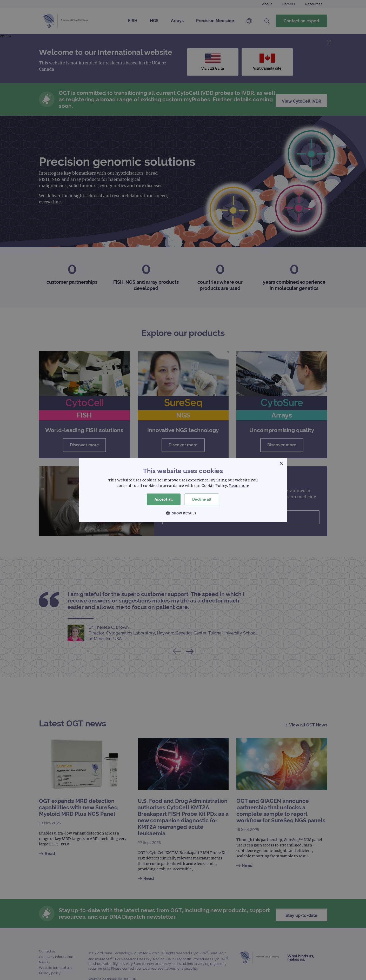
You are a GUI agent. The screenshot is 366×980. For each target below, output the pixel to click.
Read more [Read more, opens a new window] (239, 486)
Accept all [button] (164, 499)
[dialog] (183, 490)
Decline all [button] (202, 499)
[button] (183, 513)
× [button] (281, 464)
